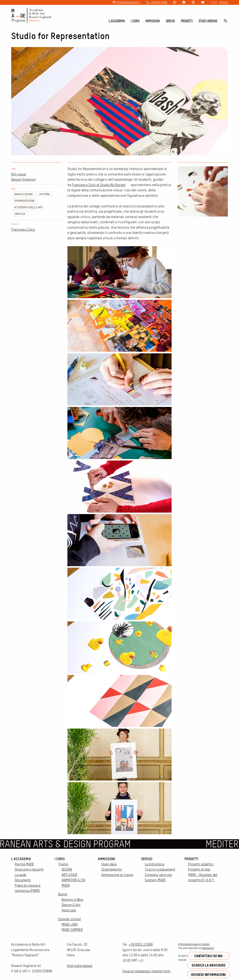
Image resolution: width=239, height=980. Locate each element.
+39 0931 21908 (159, 2)
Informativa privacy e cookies (194, 944)
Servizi (170, 21)
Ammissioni (153, 21)
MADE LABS (70, 924)
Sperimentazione (24, 201)
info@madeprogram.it (128, 2)
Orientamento (112, 869)
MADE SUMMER (72, 930)
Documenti (23, 880)
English (224, 2)
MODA (66, 885)
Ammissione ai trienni (117, 875)
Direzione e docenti (29, 869)
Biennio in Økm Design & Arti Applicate (72, 905)
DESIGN (67, 869)
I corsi (135, 21)
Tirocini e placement (160, 869)
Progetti (187, 21)
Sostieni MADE (155, 880)
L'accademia (117, 21)
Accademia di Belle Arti (28, 207)
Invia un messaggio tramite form (146, 971)
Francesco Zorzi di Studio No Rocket (101, 185)
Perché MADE (24, 864)
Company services (158, 875)
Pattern (44, 194)
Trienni (63, 864)
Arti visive (19, 174)
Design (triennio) (23, 179)
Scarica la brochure (209, 965)
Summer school (69, 919)
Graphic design (23, 194)
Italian (214, 2)
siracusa (20, 214)
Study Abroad (208, 21)
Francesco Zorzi (23, 230)
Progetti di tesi (199, 869)
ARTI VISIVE (70, 875)
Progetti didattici (201, 864)
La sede (21, 875)
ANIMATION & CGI (73, 880)
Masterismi (208, 948)
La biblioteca (155, 864)
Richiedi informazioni (208, 974)
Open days (109, 864)
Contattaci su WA (208, 956)
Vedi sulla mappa (80, 966)
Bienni (63, 894)
